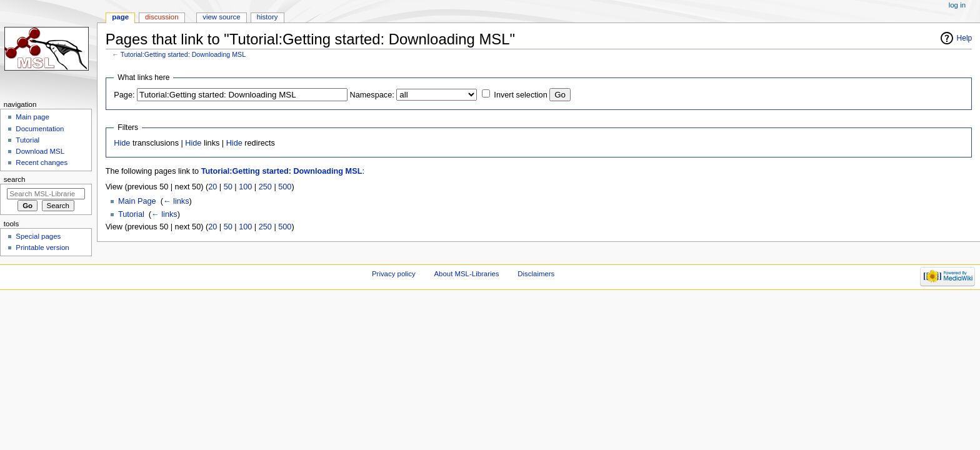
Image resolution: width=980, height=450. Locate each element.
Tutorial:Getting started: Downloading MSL (183, 54)
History (267, 17)
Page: (124, 95)
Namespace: (372, 95)
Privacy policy (394, 274)
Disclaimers (536, 274)
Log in (957, 5)
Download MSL (40, 151)
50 (228, 187)
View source (221, 17)
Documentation (40, 129)
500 (285, 187)
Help (965, 38)
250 (265, 187)
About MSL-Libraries (466, 274)
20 (212, 187)
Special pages (38, 236)
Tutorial (131, 214)
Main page (32, 117)
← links (176, 201)
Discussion (162, 17)
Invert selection (520, 95)
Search (15, 179)
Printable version (42, 247)
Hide (122, 143)
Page (120, 17)
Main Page (137, 201)
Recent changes (42, 162)
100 (245, 187)
